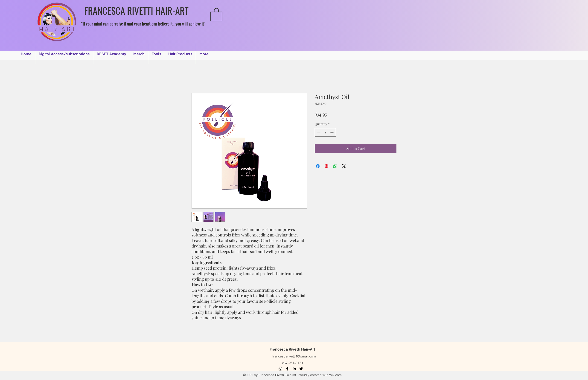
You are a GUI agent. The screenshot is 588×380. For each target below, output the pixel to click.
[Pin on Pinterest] (326, 166)
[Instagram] (280, 369)
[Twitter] (301, 369)
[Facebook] (287, 369)
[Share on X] (344, 166)
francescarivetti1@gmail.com (294, 356)
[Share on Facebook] (318, 166)
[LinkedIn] (294, 369)
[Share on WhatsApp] (335, 166)
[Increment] (332, 132)
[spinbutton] (325, 132)
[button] (216, 14)
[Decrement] (318, 132)
